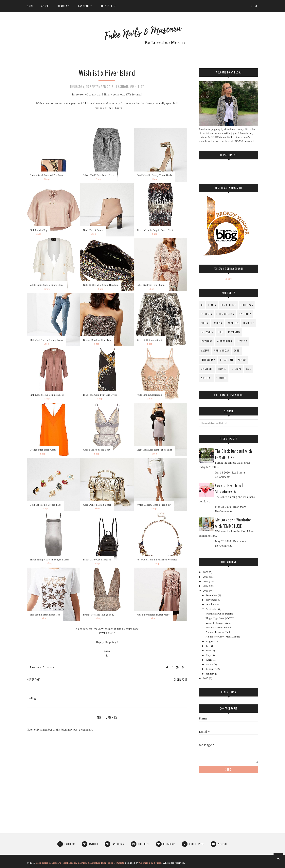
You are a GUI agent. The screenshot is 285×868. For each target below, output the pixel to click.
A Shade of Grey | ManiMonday (223, 637)
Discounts (245, 314)
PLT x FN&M (227, 360)
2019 (206, 577)
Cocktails (206, 314)
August (210, 641)
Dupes (204, 323)
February (211, 669)
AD (202, 305)
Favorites (233, 323)
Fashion (85, 6)
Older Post (180, 680)
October (211, 604)
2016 (206, 591)
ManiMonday (222, 351)
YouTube (222, 378)
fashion (122, 87)
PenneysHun (208, 360)
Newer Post (34, 680)
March (210, 664)
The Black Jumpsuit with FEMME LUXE (234, 454)
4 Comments (223, 477)
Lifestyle (108, 6)
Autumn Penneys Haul (218, 632)
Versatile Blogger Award (219, 623)
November (212, 600)
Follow (229, 279)
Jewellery (207, 342)
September (212, 609)
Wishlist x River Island (218, 628)
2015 (206, 678)
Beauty (64, 6)
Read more (239, 473)
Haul (221, 332)
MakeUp (205, 351)
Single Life (207, 369)
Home (30, 6)
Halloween (207, 332)
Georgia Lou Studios (151, 863)
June (209, 651)
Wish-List (137, 87)
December (212, 595)
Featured (249, 323)
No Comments (224, 511)
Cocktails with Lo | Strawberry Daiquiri (230, 489)
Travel (222, 369)
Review (242, 360)
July (209, 646)
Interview (234, 332)
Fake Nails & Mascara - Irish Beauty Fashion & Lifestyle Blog (71, 863)
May (209, 655)
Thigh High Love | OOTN (220, 618)
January (211, 674)
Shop (47, 179)
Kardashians (224, 342)
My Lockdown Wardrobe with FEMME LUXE (233, 523)
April (209, 660)
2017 (206, 586)
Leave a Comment (44, 667)
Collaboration (225, 314)
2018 (206, 581)
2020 (206, 572)
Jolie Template (116, 863)
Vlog (249, 369)
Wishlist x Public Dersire (219, 614)
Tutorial (236, 369)
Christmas (247, 305)
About (46, 6)
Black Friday (228, 305)
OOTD (237, 351)
